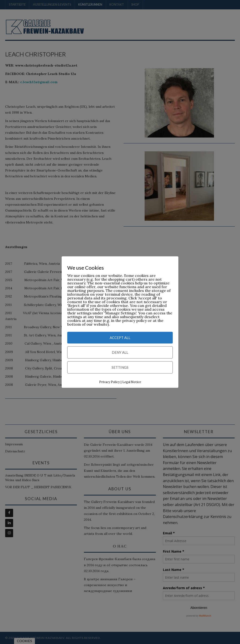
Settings (120, 367)
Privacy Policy (109, 382)
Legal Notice (132, 382)
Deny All (120, 352)
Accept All (120, 338)
